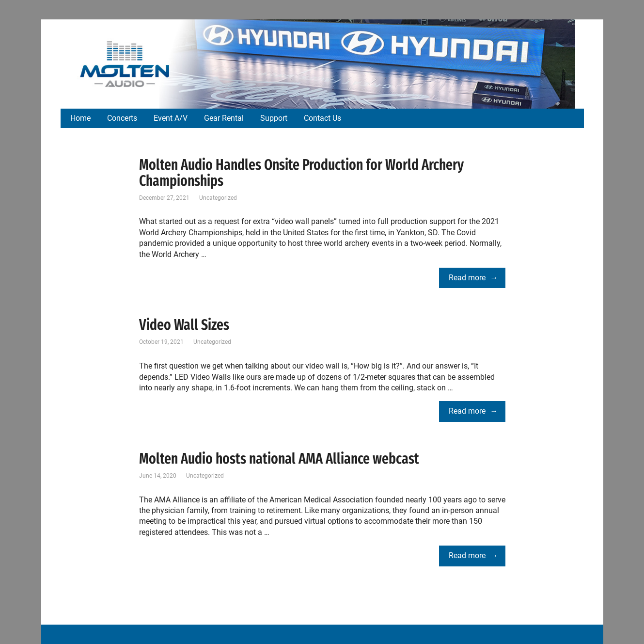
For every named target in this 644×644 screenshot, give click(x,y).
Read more (467, 278)
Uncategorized (218, 198)
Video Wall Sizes (184, 325)
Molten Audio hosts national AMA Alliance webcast (279, 459)
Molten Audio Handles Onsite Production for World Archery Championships (301, 173)
